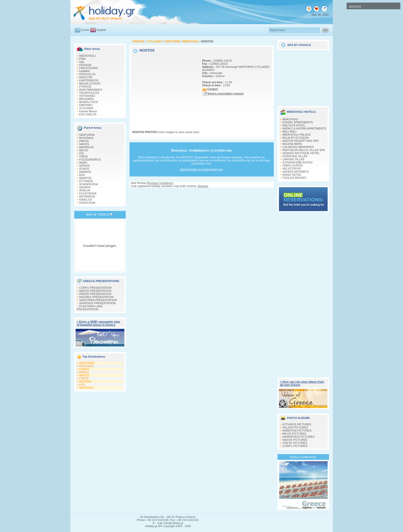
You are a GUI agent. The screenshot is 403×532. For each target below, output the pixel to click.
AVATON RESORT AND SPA (300, 141)
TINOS (84, 156)
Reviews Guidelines (160, 183)
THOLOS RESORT (295, 178)
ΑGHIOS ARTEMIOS (296, 172)
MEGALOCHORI (90, 83)
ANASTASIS (290, 119)
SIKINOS (85, 187)
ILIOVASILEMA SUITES (297, 162)
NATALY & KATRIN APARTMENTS (304, 128)
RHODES (85, 381)
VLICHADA (86, 108)
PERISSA (85, 65)
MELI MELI (289, 132)
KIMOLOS (86, 200)
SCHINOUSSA (89, 184)
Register (203, 186)
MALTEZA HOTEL (294, 125)
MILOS (84, 150)
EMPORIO (86, 105)
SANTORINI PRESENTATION (98, 300)
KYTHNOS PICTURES (297, 424)
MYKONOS (86, 138)
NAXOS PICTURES (295, 440)
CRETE (84, 378)
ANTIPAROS (87, 197)
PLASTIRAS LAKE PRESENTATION (90, 308)
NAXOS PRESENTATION (95, 291)
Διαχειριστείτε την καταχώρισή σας (201, 169)
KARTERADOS (89, 80)
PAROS (84, 141)
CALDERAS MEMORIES (298, 147)
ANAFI (83, 163)
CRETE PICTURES (295, 443)
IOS (82, 153)
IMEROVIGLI (87, 56)
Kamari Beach (88, 111)
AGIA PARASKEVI (90, 90)
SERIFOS (85, 178)
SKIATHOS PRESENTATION (97, 303)
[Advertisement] (164, 88)
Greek (85, 30)
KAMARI (85, 71)
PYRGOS (85, 87)
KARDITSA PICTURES (297, 431)
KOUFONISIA (88, 193)
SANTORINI (87, 135)
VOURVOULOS (89, 93)
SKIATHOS (86, 388)
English (102, 30)
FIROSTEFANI (88, 68)
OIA (82, 62)
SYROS (84, 169)
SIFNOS (84, 166)
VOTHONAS (87, 96)
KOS (82, 385)
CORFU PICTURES (295, 446)
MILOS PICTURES (294, 434)
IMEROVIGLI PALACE (297, 135)
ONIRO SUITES (293, 165)
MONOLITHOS (89, 102)
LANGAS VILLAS (293, 159)
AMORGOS (86, 147)
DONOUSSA (87, 203)
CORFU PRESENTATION (95, 288)
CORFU (84, 369)
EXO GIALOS (88, 114)
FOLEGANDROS (90, 160)
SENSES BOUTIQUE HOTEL (301, 153)
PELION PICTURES (295, 427)
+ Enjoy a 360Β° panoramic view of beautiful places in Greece (98, 323)
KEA (82, 175)
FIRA (82, 59)
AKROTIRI (86, 77)
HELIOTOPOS (292, 169)
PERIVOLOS (87, 74)
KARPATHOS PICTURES (299, 437)
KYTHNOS (86, 181)
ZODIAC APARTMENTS (298, 122)
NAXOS (84, 144)
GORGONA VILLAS (295, 156)
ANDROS (85, 172)
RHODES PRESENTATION (96, 297)
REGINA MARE (292, 144)
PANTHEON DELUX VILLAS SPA (304, 150)
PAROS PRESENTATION (95, 294)
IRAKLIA (85, 190)
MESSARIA (86, 99)
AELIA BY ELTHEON (295, 138)
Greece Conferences (303, 457)
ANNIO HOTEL (292, 175)
